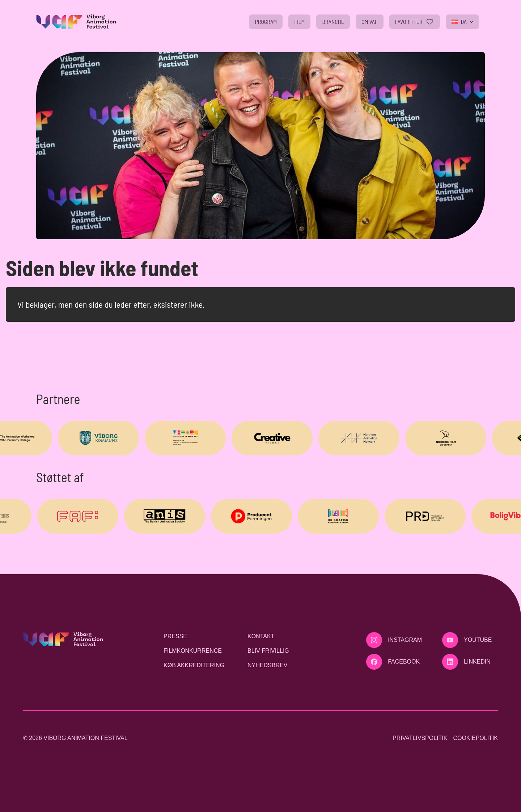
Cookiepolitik (475, 738)
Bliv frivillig (268, 651)
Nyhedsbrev (267, 665)
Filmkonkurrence (193, 651)
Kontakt (261, 636)
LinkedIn (477, 662)
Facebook (404, 662)
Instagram (405, 640)
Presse (175, 636)
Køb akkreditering (194, 665)
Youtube (478, 640)
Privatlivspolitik (420, 738)
